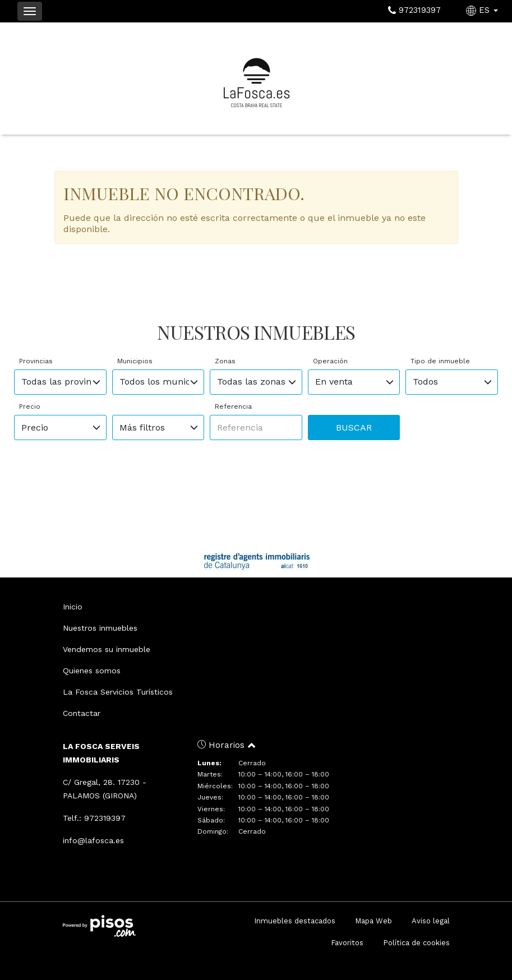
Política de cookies (416, 943)
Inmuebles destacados (295, 921)
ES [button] (483, 10)
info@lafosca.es (93, 840)
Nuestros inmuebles (100, 628)
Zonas (225, 361)
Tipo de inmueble (440, 361)
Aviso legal (431, 921)
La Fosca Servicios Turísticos (118, 692)
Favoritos (347, 943)
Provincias (36, 361)
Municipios (135, 361)
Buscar (354, 427)
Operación (330, 361)
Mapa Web (373, 921)
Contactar (82, 713)
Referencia (233, 406)
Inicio (73, 607)
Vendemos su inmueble (107, 649)
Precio (30, 406)
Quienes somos (92, 671)
